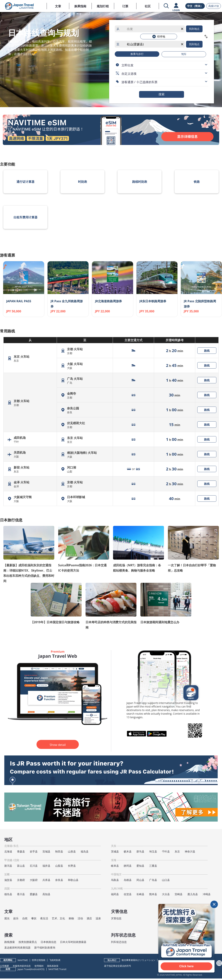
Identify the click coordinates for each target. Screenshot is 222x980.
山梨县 (59, 866)
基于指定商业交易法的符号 (118, 966)
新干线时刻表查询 (45, 948)
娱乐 (16, 918)
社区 (148, 6)
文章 (58, 6)
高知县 (46, 894)
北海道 (8, 851)
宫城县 (46, 851)
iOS (42, 969)
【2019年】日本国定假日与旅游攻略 (55, 622)
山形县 (72, 851)
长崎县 (140, 894)
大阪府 (34, 880)
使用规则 (39, 966)
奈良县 (59, 880)
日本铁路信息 (48, 942)
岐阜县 (115, 866)
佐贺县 (128, 894)
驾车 (184, 54)
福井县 (46, 866)
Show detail (58, 745)
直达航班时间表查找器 (17, 948)
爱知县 (140, 866)
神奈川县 (190, 851)
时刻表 (83, 182)
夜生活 (44, 918)
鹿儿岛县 (193, 894)
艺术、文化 (58, 918)
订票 (125, 6)
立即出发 (127, 65)
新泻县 (8, 866)
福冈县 (115, 894)
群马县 (140, 851)
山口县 (166, 880)
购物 (71, 918)
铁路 (197, 182)
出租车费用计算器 (25, 217)
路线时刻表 (140, 182)
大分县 (166, 894)
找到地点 (194, 29)
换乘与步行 (137, 54)
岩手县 (34, 851)
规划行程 (103, 6)
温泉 (98, 918)
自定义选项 (129, 74)
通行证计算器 (25, 182)
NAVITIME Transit (57, 969)
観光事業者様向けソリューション (139, 960)
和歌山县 (73, 880)
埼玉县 (153, 851)
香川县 (21, 894)
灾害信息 (116, 918)
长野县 (72, 866)
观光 (7, 918)
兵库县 (46, 880)
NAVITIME (23, 960)
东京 (177, 851)
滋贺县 (8, 880)
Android (35, 969)
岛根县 (128, 880)
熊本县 (153, 894)
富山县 (21, 866)
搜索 (162, 94)
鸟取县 (115, 880)
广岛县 (153, 880)
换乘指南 (80, 6)
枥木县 (128, 851)
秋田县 (59, 851)
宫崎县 (179, 894)
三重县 (153, 866)
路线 (207, 351)
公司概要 (4, 966)
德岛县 (8, 894)
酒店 (89, 918)
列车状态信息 (119, 942)
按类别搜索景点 (28, 942)
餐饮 (34, 918)
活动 (80, 918)
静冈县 (128, 866)
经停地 (159, 36)
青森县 (21, 851)
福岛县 (85, 851)
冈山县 (140, 880)
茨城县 (115, 851)
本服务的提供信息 (22, 966)
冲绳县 (207, 894)
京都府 (21, 880)
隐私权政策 (53, 966)
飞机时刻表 (55, 960)
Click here (186, 966)
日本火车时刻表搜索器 (73, 942)
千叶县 (166, 851)
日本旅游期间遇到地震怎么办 (160, 622)
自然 (25, 918)
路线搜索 (10, 942)
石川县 (34, 866)
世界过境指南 (39, 960)
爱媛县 (34, 894)
